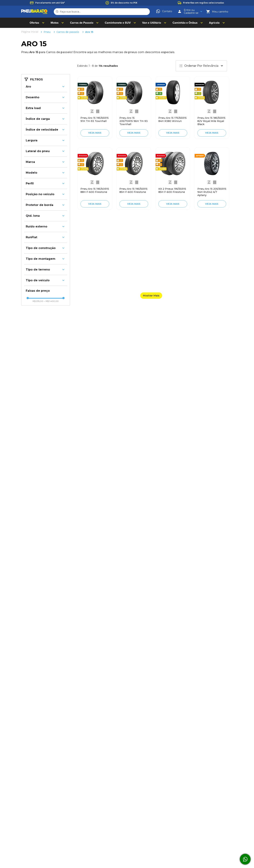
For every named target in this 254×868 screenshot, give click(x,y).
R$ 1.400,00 (51, 301)
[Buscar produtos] (58, 12)
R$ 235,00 (38, 301)
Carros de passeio (68, 32)
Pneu (47, 32)
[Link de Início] (30, 32)
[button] (46, 87)
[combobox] (102, 12)
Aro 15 (89, 32)
